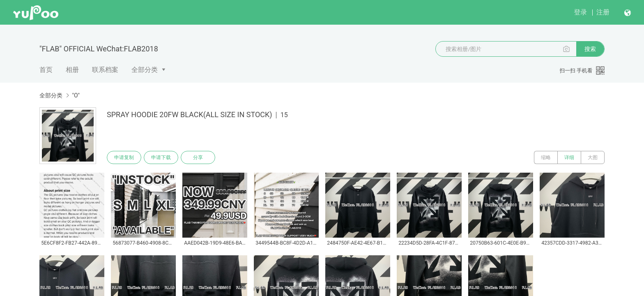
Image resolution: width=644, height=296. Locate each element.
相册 (72, 70)
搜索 (590, 49)
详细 (569, 157)
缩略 (546, 157)
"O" (76, 95)
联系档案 (105, 70)
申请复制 (124, 157)
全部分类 (145, 70)
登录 (580, 12)
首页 (46, 70)
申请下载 (161, 157)
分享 (198, 157)
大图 (593, 157)
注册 (603, 12)
